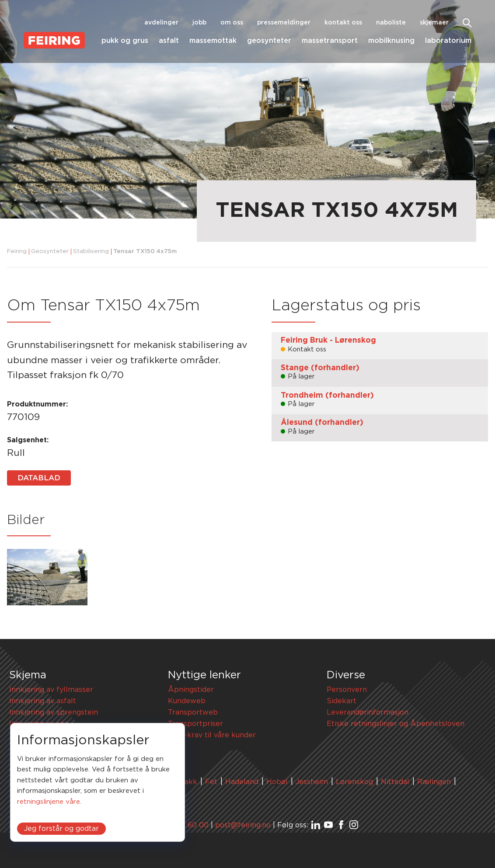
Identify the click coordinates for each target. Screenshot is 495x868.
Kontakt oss (343, 23)
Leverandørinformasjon (368, 712)
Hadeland (242, 782)
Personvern (347, 690)
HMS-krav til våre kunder (212, 735)
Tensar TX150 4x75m (145, 252)
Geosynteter (269, 41)
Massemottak (213, 41)
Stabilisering (91, 252)
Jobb (199, 23)
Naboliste (391, 23)
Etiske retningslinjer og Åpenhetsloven (396, 724)
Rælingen (434, 782)
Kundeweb (187, 701)
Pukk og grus (125, 41)
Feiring (17, 252)
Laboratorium (448, 41)
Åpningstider (191, 690)
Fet (211, 782)
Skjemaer (434, 23)
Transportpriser (195, 724)
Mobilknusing (391, 41)
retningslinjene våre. (49, 802)
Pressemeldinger (284, 23)
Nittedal (395, 782)
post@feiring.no (243, 825)
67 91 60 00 (188, 825)
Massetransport (330, 41)
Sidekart (342, 701)
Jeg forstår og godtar (61, 829)
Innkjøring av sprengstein (54, 712)
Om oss (232, 23)
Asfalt (169, 41)
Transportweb (193, 712)
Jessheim (312, 782)
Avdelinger (161, 23)
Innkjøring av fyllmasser (51, 690)
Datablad (39, 478)
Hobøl (277, 782)
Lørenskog (354, 782)
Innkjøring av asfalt (43, 701)
